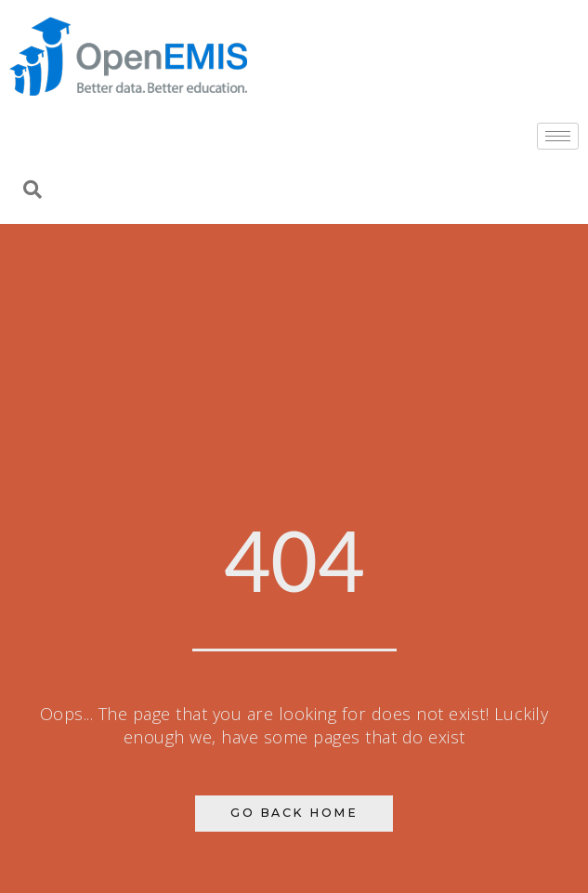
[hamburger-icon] (558, 136)
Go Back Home (294, 813)
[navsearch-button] (33, 191)
